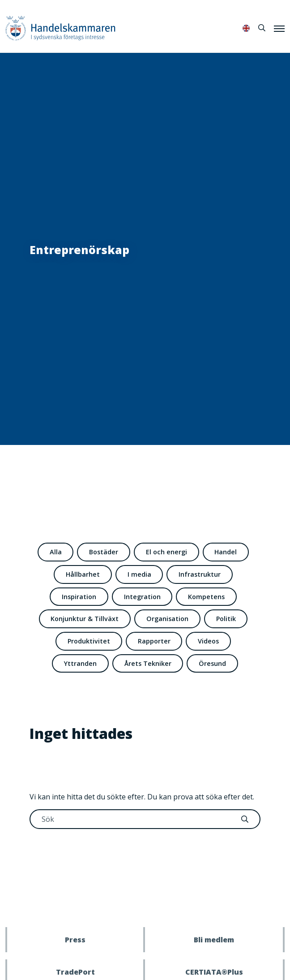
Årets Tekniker (148, 663)
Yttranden (80, 663)
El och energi (166, 552)
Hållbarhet (83, 574)
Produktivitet (89, 641)
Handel (226, 552)
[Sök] (262, 28)
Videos (208, 641)
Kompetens (206, 597)
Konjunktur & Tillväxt (85, 619)
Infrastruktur (200, 574)
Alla (56, 552)
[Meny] (279, 28)
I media (139, 574)
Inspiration (79, 597)
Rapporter (154, 641)
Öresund (212, 663)
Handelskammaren (60, 28)
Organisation (167, 619)
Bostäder (104, 552)
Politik (226, 619)
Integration (142, 597)
